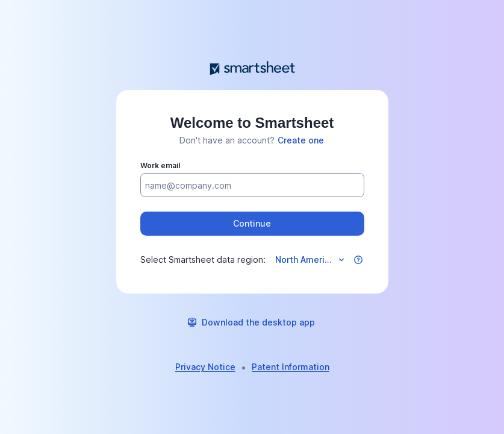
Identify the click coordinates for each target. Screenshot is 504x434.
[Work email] (252, 186)
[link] (301, 140)
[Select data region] (309, 260)
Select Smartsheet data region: (203, 259)
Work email (160, 165)
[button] (252, 224)
